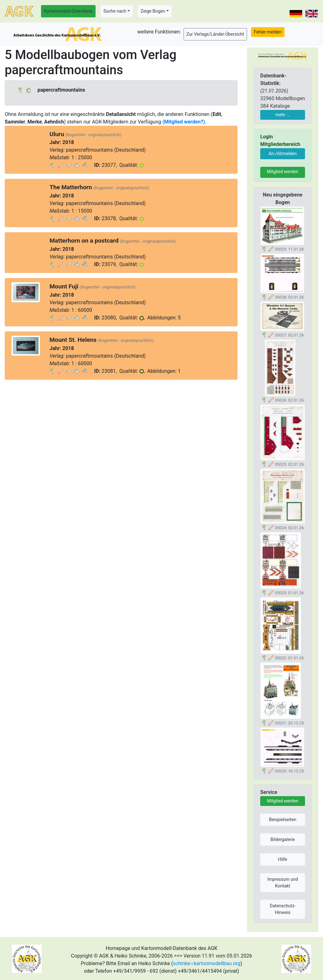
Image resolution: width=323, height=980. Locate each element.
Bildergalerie (282, 839)
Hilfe (283, 859)
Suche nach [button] (115, 11)
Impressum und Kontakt (282, 883)
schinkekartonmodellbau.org (207, 963)
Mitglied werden (282, 172)
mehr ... (283, 115)
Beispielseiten (283, 820)
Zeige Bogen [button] (153, 11)
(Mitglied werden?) (184, 122)
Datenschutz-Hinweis (283, 909)
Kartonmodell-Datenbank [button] (68, 11)
